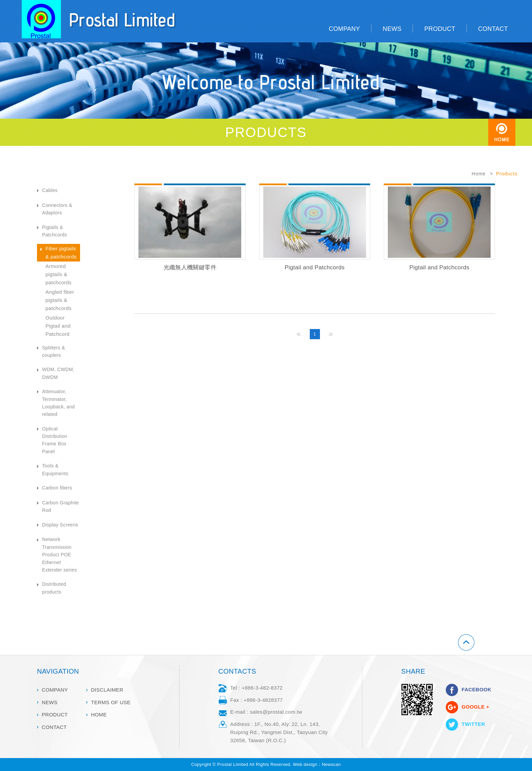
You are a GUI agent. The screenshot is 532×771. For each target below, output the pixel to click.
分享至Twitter (452, 725)
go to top (524, 609)
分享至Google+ (452, 707)
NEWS (392, 29)
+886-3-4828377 (263, 700)
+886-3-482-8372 (262, 688)
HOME (99, 715)
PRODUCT (440, 29)
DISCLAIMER (107, 690)
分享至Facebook (452, 690)
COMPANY (344, 29)
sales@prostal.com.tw (276, 712)
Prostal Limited (107, 21)
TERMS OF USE (111, 702)
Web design (305, 764)
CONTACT (493, 29)
